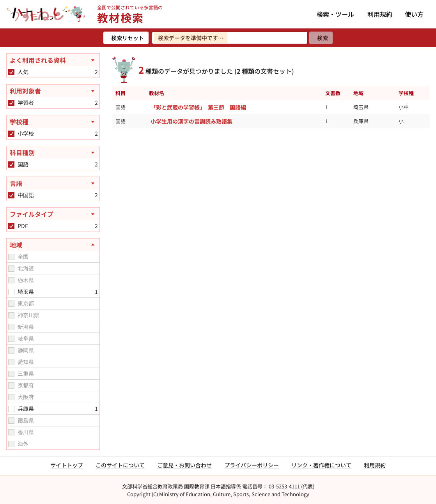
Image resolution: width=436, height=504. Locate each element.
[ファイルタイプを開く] (53, 214)
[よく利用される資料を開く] (53, 60)
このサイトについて (120, 465)
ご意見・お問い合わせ (184, 465)
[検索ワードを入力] (230, 38)
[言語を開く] (53, 183)
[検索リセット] (126, 38)
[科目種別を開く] (53, 152)
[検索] (321, 38)
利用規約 (380, 14)
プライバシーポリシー (252, 465)
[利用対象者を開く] (53, 91)
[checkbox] (11, 72)
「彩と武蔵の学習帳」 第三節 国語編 (198, 107)
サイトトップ (67, 465)
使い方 (414, 14)
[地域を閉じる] (53, 245)
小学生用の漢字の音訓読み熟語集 (191, 121)
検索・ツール (335, 14)
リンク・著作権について (321, 465)
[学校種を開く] (53, 122)
